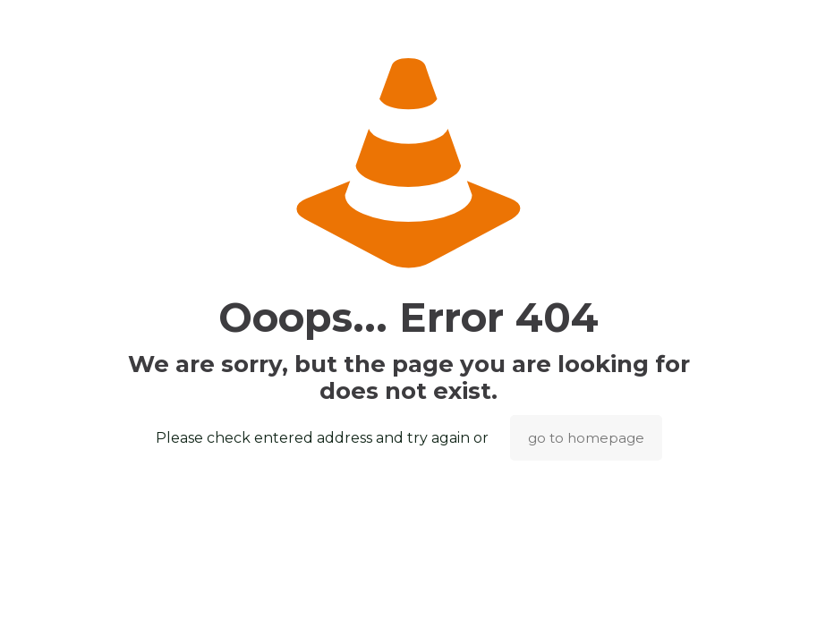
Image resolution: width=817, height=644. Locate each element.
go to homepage (586, 438)
